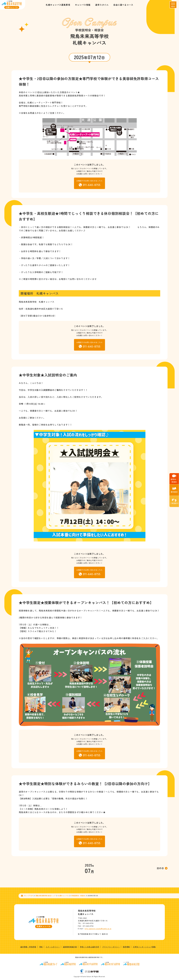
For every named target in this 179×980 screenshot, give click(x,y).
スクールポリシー (53, 947)
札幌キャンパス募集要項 (58, 5)
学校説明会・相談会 (78, 896)
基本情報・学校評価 (28, 947)
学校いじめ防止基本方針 (90, 947)
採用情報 (126, 947)
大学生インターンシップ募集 (144, 947)
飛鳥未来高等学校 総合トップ (46, 896)
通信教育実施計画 (70, 947)
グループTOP (28, 896)
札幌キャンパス (63, 896)
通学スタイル (102, 5)
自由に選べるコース (123, 5)
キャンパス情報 (83, 5)
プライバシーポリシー (111, 947)
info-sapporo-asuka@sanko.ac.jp (98, 929)
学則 (41, 947)
